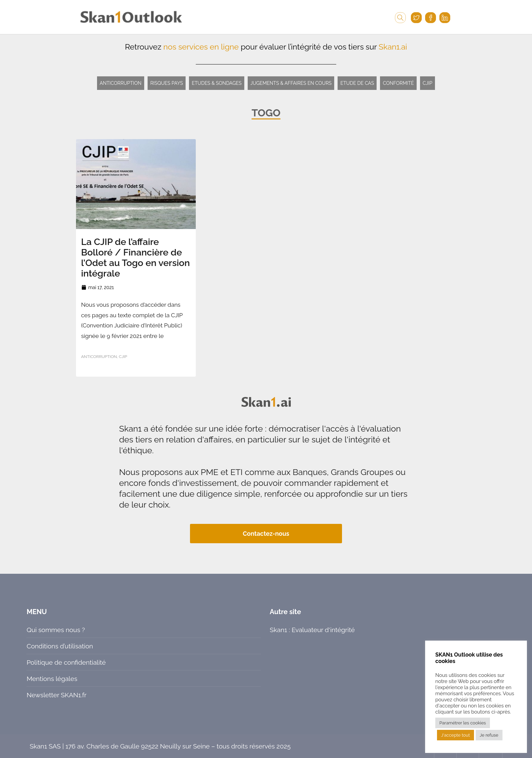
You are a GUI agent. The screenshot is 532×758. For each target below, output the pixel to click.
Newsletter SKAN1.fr (56, 695)
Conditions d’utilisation (60, 646)
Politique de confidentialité (66, 662)
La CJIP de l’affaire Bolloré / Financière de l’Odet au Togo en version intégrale (136, 258)
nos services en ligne (201, 47)
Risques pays (167, 83)
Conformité (398, 83)
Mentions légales (52, 679)
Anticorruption (121, 83)
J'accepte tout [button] (455, 735)
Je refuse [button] (489, 735)
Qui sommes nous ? (56, 630)
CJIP (428, 83)
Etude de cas (357, 83)
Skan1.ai (393, 47)
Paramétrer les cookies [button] (463, 723)
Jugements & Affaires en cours (291, 83)
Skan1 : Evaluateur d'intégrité (312, 630)
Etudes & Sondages (217, 83)
